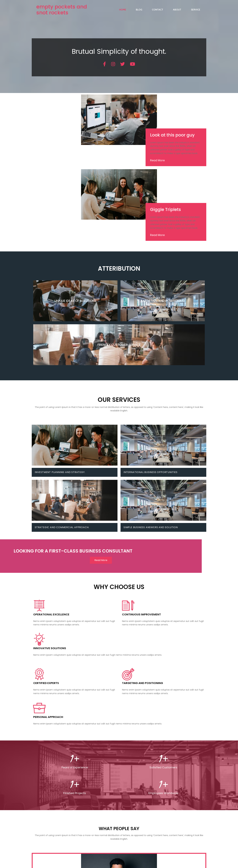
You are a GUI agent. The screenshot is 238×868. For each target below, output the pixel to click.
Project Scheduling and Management (85, 780)
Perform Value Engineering (79, 795)
